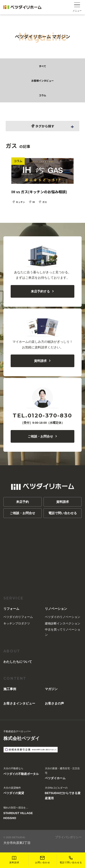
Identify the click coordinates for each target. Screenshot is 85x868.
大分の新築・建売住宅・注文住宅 (63, 774)
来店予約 (22, 502)
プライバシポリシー (68, 837)
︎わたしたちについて (18, 662)
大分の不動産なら (21, 772)
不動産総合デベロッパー (22, 736)
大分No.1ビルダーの (63, 794)
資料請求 (42, 361)
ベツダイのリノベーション (63, 617)
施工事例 (10, 689)
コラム (42, 95)
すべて (43, 66)
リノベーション (56, 609)
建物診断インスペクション (63, 623)
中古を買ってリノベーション (63, 632)
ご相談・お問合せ (42, 436)
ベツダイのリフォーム (18, 617)
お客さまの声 (54, 703)
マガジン (51, 689)
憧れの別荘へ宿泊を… (22, 814)
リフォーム (11, 609)
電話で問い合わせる (63, 513)
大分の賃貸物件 (14, 791)
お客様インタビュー (42, 81)
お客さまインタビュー (19, 703)
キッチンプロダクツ (17, 623)
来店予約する (42, 291)
